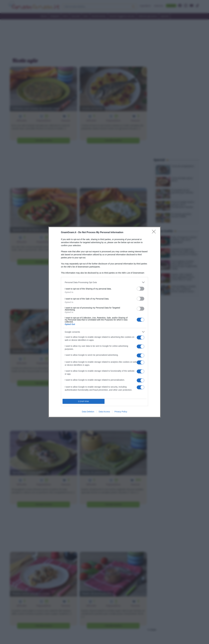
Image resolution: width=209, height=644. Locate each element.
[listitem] (105, 282)
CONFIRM (84, 401)
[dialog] (105, 322)
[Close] (155, 233)
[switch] (140, 289)
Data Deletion (88, 412)
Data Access (104, 412)
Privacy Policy (121, 412)
